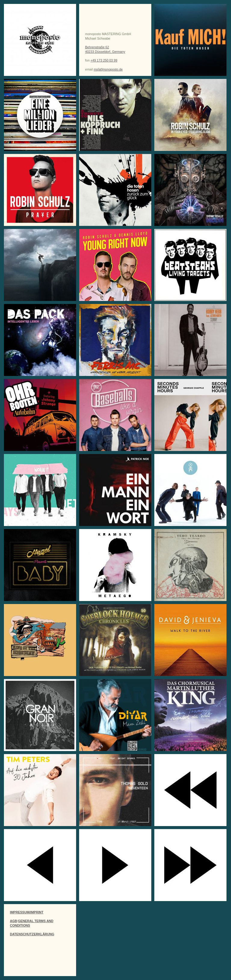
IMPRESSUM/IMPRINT (27, 912)
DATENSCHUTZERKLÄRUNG (32, 934)
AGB (14, 921)
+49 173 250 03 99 (104, 60)
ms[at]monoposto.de (108, 69)
